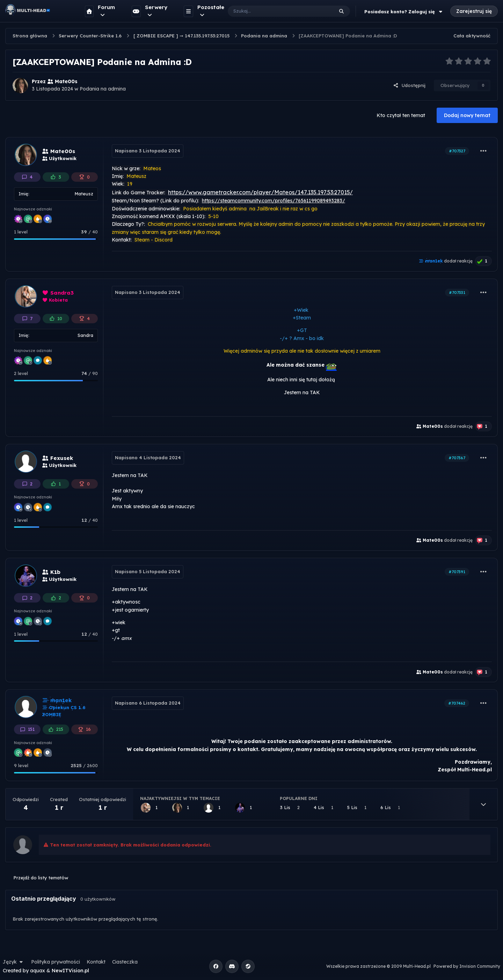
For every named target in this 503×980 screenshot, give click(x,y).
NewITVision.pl (70, 971)
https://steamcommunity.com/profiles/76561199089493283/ (274, 201)
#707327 (457, 151)
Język (14, 962)
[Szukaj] (274, 11)
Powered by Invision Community (467, 966)
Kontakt (96, 962)
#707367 (457, 458)
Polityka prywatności (56, 962)
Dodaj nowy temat (467, 115)
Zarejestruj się (474, 11)
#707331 (457, 293)
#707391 (457, 572)
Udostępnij (409, 85)
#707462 (457, 703)
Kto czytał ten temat (401, 115)
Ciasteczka (125, 962)
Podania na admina (103, 89)
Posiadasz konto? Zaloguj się (404, 12)
